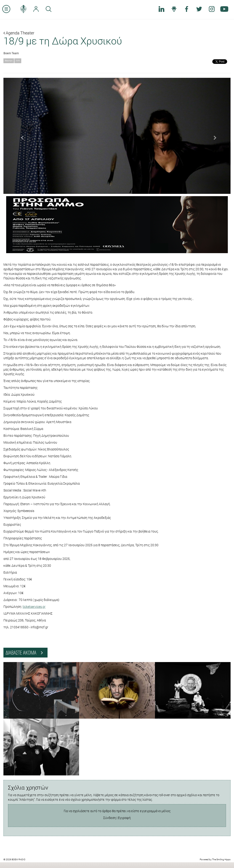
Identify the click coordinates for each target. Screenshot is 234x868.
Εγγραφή (124, 818)
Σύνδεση (110, 818)
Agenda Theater (19, 33)
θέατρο (9, 61)
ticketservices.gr (34, 607)
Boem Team (11, 53)
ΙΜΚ (18, 61)
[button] (20, 136)
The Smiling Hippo (221, 859)
